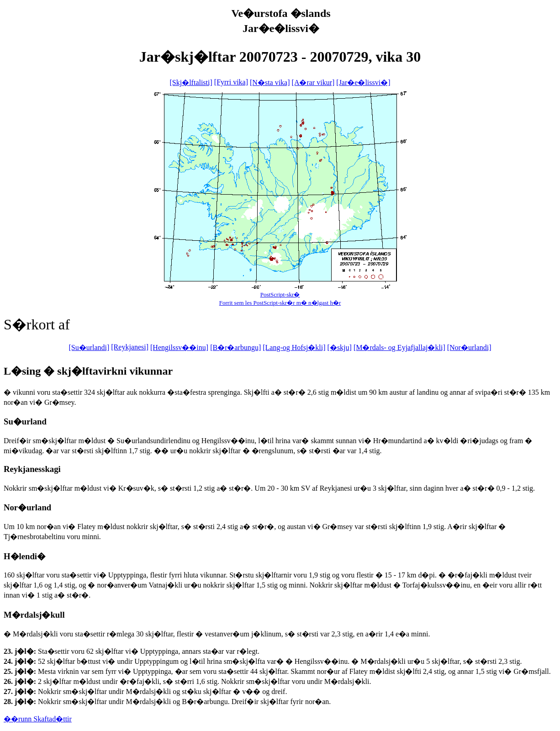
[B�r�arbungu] (235, 347)
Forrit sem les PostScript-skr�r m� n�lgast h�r (280, 303)
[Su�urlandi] (89, 347)
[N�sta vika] (270, 82)
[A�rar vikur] (313, 82)
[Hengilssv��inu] (179, 347)
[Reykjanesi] (130, 347)
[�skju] (340, 347)
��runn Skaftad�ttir (38, 719)
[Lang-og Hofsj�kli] (294, 347)
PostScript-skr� (280, 294)
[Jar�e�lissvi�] (363, 82)
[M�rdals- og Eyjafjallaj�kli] (399, 347)
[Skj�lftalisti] (191, 82)
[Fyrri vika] (231, 82)
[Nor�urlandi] (469, 347)
